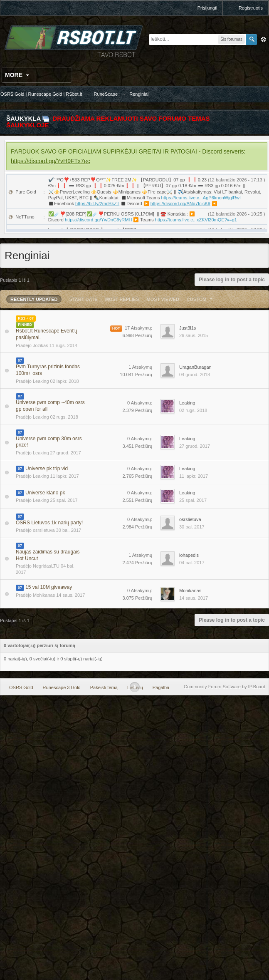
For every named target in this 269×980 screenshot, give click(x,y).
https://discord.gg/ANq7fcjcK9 (180, 203)
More (18, 75)
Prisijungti (207, 8)
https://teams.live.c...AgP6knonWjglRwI (201, 198)
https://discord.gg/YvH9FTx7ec (51, 161)
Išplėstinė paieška (264, 40)
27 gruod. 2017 (195, 446)
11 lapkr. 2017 (194, 476)
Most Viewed (163, 299)
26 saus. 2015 (194, 335)
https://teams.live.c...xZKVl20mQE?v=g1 (196, 220)
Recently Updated (34, 299)
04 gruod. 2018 (195, 375)
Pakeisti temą (104, 687)
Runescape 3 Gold (62, 687)
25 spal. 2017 (193, 500)
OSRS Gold (21, 687)
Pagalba (161, 687)
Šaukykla (23, 118)
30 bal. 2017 (192, 527)
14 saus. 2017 (194, 598)
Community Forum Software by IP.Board (225, 687)
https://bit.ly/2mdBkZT (97, 203)
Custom (201, 299)
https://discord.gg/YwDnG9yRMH (98, 220)
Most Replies (122, 299)
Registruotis (251, 8)
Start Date (84, 299)
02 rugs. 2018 (193, 410)
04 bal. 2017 (192, 563)
